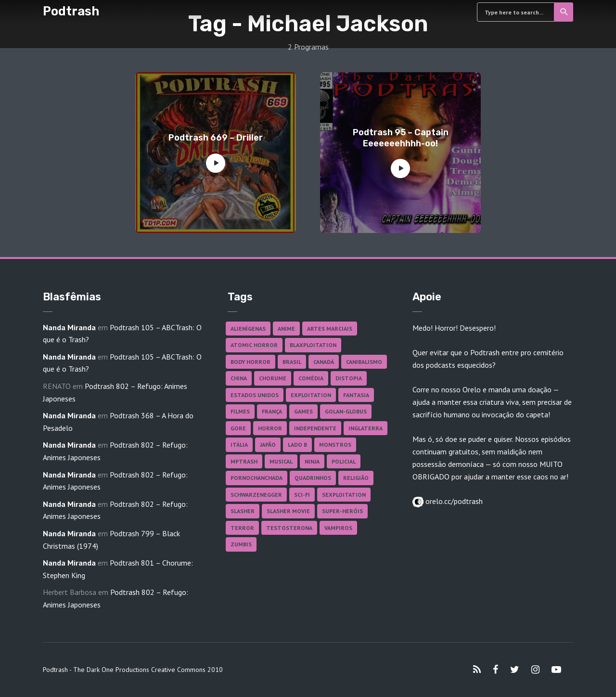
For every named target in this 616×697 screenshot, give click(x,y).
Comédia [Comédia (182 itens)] (311, 378)
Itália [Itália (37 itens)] (239, 445)
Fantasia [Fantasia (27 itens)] (356, 395)
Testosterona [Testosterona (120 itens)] (289, 528)
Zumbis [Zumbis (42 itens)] (241, 544)
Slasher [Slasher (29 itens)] (243, 511)
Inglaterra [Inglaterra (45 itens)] (366, 428)
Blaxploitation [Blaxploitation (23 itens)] (313, 345)
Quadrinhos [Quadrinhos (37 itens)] (313, 478)
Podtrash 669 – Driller (216, 138)
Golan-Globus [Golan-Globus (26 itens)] (346, 411)
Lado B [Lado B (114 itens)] (297, 445)
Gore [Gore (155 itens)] (238, 428)
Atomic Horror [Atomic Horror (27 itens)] (254, 345)
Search (564, 12)
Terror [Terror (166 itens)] (242, 528)
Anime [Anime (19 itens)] (286, 329)
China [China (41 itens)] (239, 378)
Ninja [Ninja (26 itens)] (312, 461)
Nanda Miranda (69, 327)
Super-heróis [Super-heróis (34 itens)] (342, 511)
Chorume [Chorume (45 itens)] (273, 378)
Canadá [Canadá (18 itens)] (324, 362)
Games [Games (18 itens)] (303, 411)
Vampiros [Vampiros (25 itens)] (338, 528)
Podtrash (71, 11)
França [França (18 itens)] (272, 411)
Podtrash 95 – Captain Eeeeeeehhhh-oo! (401, 138)
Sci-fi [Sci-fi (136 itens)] (302, 495)
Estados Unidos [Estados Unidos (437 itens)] (255, 395)
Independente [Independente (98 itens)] (315, 428)
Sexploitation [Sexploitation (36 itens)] (344, 495)
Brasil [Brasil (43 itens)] (292, 362)
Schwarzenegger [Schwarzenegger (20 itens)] (256, 495)
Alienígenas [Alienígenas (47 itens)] (248, 329)
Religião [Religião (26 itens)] (356, 478)
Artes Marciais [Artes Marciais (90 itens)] (330, 329)
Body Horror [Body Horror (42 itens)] (250, 362)
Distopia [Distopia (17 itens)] (349, 378)
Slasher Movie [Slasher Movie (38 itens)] (288, 511)
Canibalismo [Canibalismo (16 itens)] (364, 362)
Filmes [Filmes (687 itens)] (240, 411)
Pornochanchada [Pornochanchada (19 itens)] (257, 478)
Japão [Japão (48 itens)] (268, 445)
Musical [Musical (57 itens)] (281, 461)
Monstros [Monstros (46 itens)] (335, 445)
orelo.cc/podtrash (453, 501)
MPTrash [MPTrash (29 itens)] (244, 461)
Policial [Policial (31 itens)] (344, 461)
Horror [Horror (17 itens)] (270, 428)
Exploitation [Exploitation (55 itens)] (311, 395)
